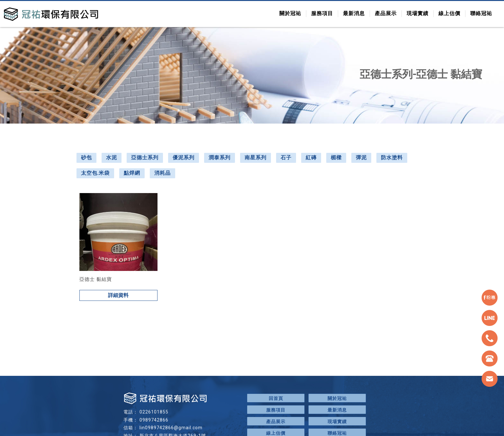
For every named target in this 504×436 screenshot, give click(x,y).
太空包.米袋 (95, 173)
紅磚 (311, 158)
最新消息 (354, 13)
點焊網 (132, 173)
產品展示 (386, 13)
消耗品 (162, 173)
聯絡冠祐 (481, 13)
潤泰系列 (220, 158)
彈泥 (361, 158)
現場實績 (418, 13)
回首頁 (276, 398)
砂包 (86, 158)
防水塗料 (392, 158)
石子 (286, 158)
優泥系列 (184, 158)
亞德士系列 (145, 158)
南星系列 (256, 158)
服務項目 (322, 13)
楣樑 (336, 158)
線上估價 (449, 13)
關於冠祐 (290, 13)
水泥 (112, 158)
